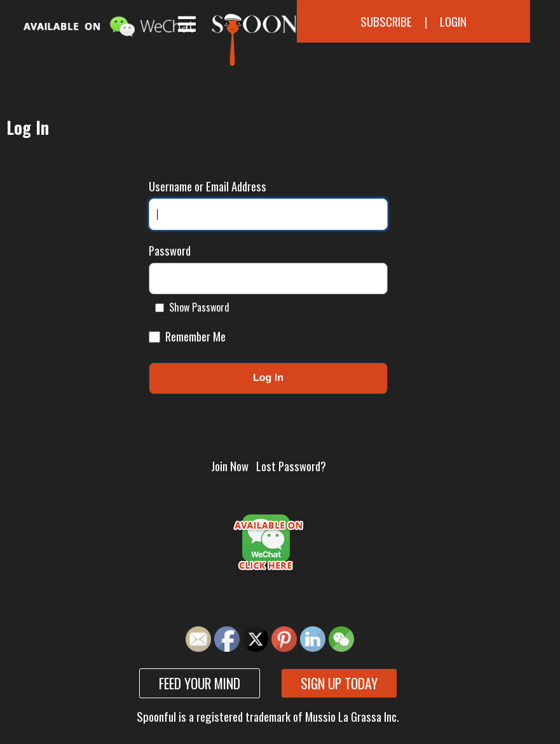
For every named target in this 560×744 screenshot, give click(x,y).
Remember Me (187, 336)
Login (453, 21)
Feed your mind (200, 683)
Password (170, 250)
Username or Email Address (208, 186)
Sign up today (339, 683)
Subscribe (386, 21)
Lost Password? (291, 466)
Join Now (230, 466)
